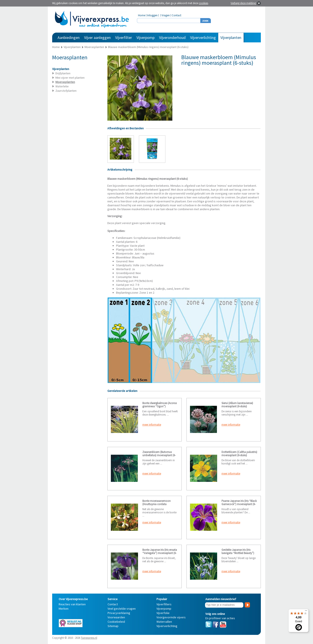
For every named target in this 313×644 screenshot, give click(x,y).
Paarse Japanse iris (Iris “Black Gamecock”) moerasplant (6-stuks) (239, 504)
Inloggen (152, 15)
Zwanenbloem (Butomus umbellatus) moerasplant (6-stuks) (159, 455)
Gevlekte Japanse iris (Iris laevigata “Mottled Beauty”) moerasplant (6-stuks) (238, 553)
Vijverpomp (146, 37)
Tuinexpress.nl (89, 638)
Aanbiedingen (69, 37)
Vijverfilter (124, 37)
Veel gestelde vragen (122, 609)
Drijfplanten (63, 73)
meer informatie (152, 425)
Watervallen (164, 622)
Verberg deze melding (243, 3)
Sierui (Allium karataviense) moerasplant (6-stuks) (237, 405)
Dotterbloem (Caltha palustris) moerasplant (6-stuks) (239, 454)
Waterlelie (62, 86)
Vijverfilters (164, 604)
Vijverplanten (231, 37)
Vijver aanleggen (97, 37)
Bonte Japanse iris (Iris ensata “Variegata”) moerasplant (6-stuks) (160, 553)
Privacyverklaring (119, 613)
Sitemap (113, 626)
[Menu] (306, 612)
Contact (176, 15)
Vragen (166, 15)
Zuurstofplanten (66, 91)
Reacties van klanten (72, 604)
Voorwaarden (116, 617)
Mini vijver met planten (70, 78)
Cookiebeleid (116, 622)
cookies (203, 3)
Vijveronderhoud (172, 37)
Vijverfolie (163, 613)
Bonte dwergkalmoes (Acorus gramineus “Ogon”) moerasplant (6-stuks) (160, 406)
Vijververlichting (203, 37)
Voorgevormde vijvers (171, 617)
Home (142, 15)
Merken (64, 609)
